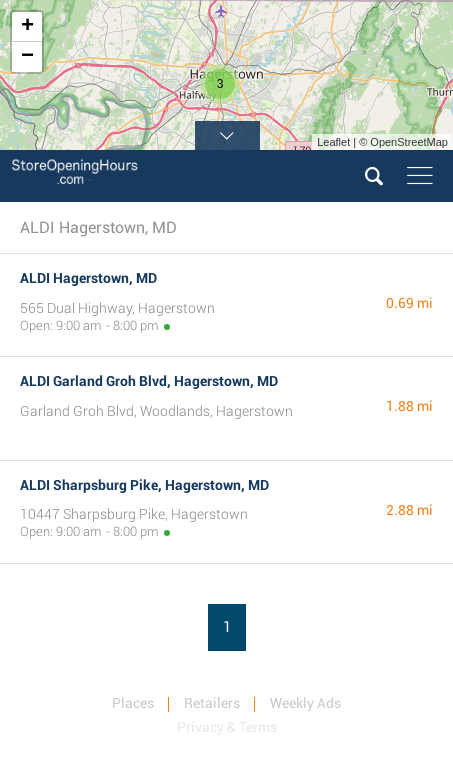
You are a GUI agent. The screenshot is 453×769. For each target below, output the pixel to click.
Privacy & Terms (227, 727)
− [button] (27, 57)
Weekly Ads (305, 703)
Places (133, 703)
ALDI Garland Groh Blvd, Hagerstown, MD (149, 381)
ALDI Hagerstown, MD (88, 278)
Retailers (212, 703)
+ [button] (27, 27)
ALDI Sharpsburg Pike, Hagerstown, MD (144, 485)
